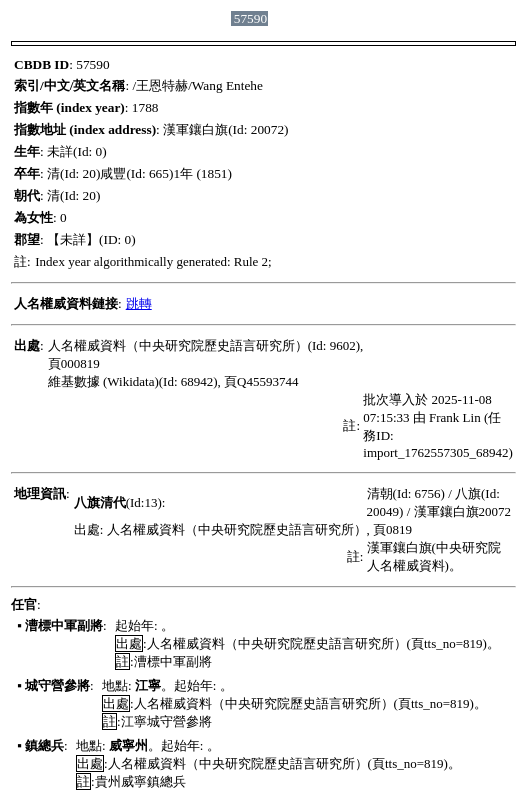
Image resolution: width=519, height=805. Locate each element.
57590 (250, 18)
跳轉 (139, 303)
